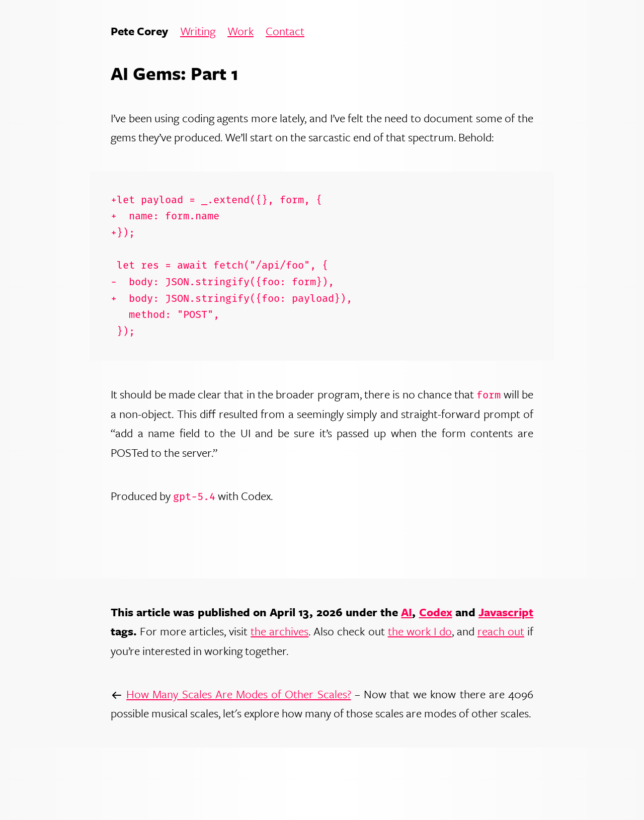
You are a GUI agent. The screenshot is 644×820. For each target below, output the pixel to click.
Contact (285, 31)
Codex (436, 612)
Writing (198, 31)
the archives (279, 631)
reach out (501, 631)
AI (407, 612)
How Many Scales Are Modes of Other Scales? (238, 694)
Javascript (506, 612)
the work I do (420, 631)
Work (240, 31)
